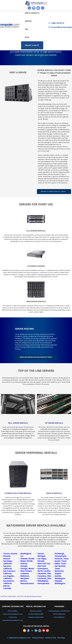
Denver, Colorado (7, 586)
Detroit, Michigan (41, 554)
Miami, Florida (27, 560)
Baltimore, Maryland (25, 576)
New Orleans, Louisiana (26, 571)
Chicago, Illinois (27, 568)
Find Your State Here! (8, 596)
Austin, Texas (61, 560)
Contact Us (13, 616)
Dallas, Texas (60, 563)
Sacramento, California (9, 581)
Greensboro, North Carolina (44, 569)
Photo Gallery (13, 610)
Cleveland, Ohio (44, 573)
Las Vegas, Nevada (42, 559)
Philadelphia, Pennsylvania (43, 581)
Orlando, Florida (27, 558)
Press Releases (59, 616)
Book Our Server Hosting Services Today (36, 357)
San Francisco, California (9, 571)
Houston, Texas (62, 558)
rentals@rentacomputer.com (13, 619)
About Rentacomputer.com (13, 613)
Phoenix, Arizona (7, 557)
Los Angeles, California (9, 576)
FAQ (27, 29)
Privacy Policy (38, 637)
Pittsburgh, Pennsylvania (60, 554)
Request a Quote (32, 45)
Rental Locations (36, 610)
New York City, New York (44, 564)
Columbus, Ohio (44, 575)
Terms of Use (50, 637)
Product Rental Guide (36, 613)
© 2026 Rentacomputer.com (19, 637)
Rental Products (32, 13)
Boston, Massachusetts (27, 581)
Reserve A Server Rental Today (53, 191)
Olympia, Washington (60, 581)
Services (28, 21)
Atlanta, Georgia (24, 564)
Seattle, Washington (60, 576)
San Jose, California (7, 566)
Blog (27, 37)
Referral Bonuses (59, 613)
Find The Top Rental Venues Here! (29, 596)
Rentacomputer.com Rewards (59, 610)
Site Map (61, 637)
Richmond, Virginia (59, 571)
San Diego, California (8, 561)
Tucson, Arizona (10, 553)
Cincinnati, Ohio (44, 578)
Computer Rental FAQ (36, 616)
